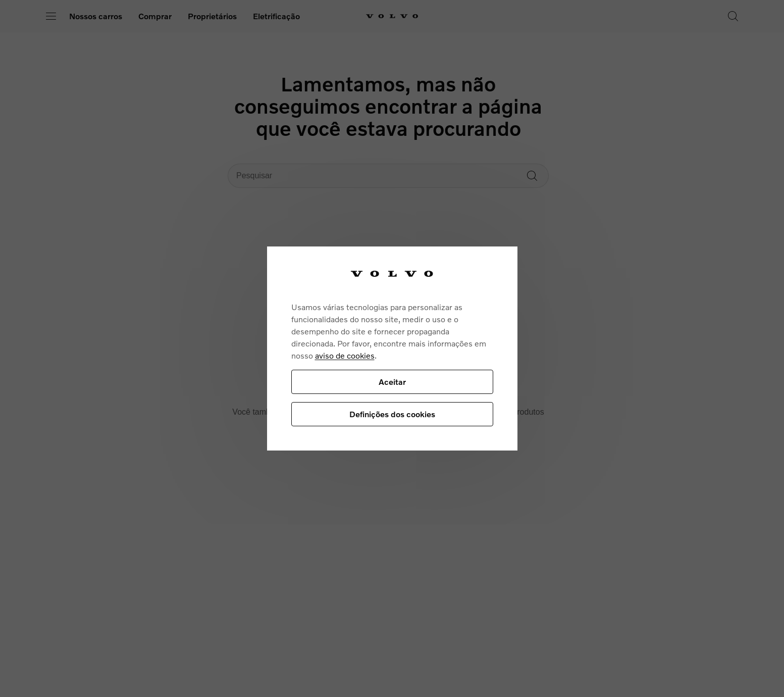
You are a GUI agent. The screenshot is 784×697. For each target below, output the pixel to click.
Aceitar (392, 382)
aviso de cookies (345, 355)
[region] (392, 349)
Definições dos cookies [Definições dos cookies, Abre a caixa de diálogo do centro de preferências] (392, 414)
